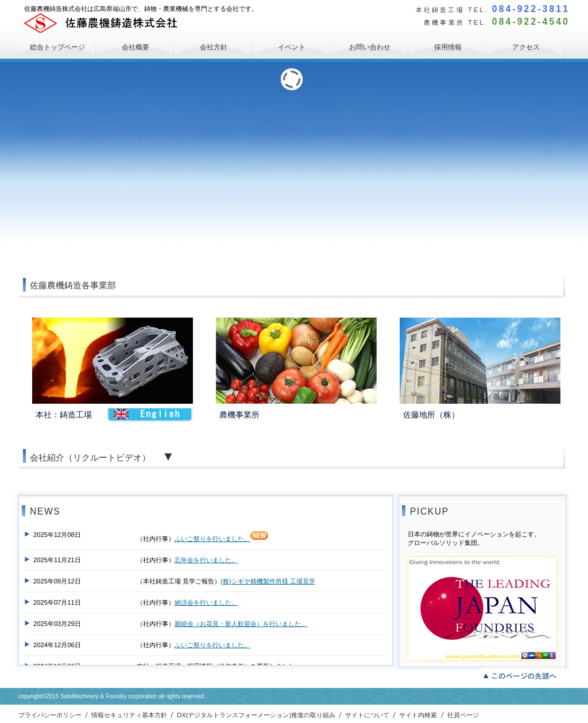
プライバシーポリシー (50, 715)
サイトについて (367, 715)
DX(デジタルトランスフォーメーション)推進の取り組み (256, 715)
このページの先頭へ (523, 675)
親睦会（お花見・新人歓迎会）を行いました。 (241, 624)
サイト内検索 (418, 715)
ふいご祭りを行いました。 (221, 539)
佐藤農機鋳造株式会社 (110, 23)
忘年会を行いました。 (206, 560)
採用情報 (448, 47)
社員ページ (463, 715)
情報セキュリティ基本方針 (129, 715)
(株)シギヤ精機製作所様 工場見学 (268, 581)
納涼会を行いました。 (206, 602)
